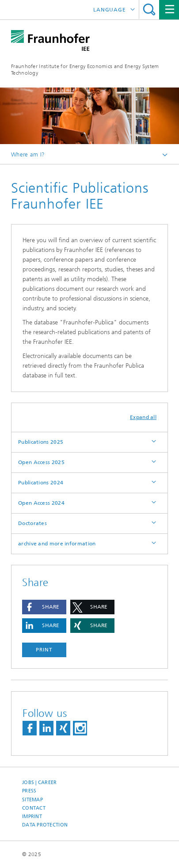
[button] (44, 607)
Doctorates (32, 523)
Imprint (32, 817)
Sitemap (32, 800)
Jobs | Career (40, 782)
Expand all (143, 417)
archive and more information (57, 544)
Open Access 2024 (41, 503)
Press (29, 791)
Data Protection (45, 825)
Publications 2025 (41, 442)
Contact (34, 808)
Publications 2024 (41, 483)
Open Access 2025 (41, 462)
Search (149, 10)
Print (44, 650)
